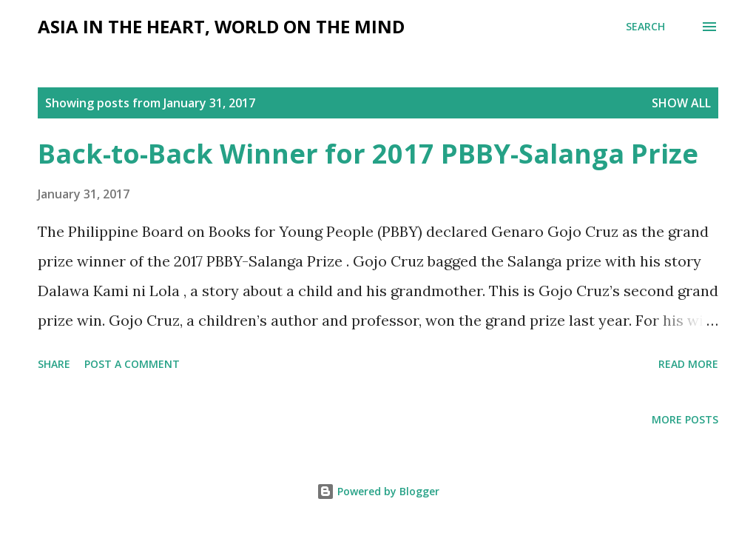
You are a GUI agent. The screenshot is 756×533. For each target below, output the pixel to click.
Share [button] (54, 364)
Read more (688, 364)
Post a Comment (132, 364)
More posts (685, 419)
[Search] (645, 27)
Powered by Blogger (378, 491)
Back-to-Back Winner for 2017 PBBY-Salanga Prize (368, 154)
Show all (681, 103)
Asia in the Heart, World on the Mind (221, 26)
